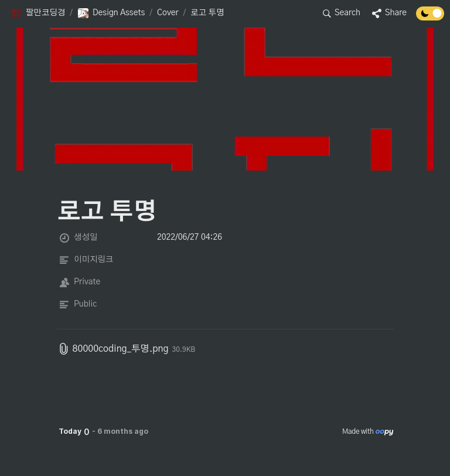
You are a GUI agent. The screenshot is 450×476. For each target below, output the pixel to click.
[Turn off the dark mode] (430, 18)
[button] (38, 13)
